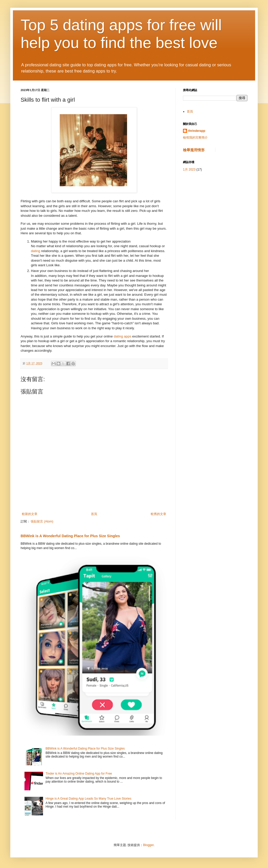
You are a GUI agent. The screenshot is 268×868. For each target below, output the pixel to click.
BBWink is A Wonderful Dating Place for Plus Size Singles (70, 536)
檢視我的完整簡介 (195, 138)
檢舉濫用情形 (194, 150)
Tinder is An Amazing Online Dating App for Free (79, 774)
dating (36, 251)
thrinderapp (197, 131)
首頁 (94, 514)
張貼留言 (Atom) (42, 521)
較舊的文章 (158, 514)
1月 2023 (189, 170)
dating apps (122, 336)
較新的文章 (30, 514)
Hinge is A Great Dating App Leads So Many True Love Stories (89, 799)
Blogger (148, 845)
